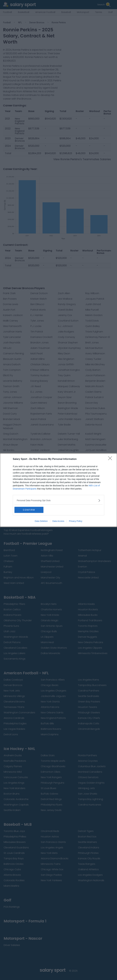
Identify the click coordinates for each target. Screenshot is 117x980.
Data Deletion (41, 521)
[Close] (111, 459)
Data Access (58, 521)
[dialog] (58, 490)
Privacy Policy (76, 521)
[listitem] (58, 500)
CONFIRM (29, 510)
